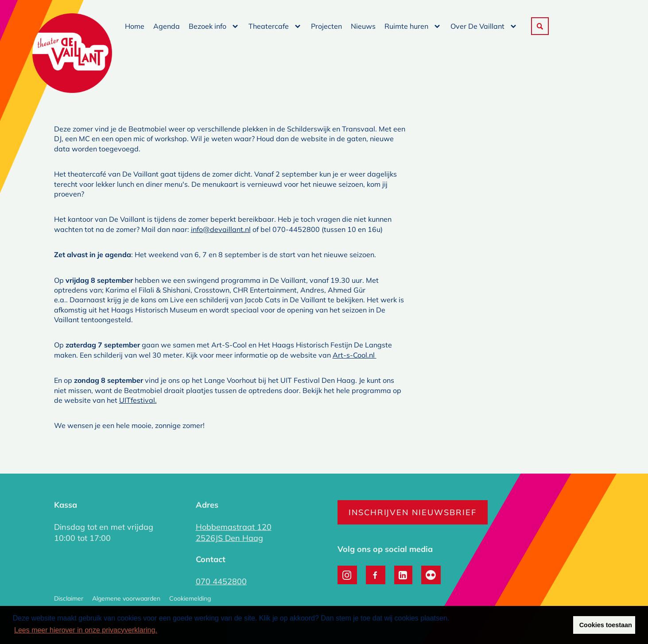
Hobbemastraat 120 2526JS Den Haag (234, 532)
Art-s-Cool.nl (355, 355)
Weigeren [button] (549, 625)
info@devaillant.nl (221, 229)
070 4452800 (221, 581)
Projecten (326, 26)
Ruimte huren (406, 26)
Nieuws (363, 26)
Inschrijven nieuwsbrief (413, 512)
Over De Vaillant (477, 26)
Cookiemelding (190, 598)
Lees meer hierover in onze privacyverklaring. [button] (86, 630)
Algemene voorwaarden (126, 598)
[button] (540, 26)
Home (135, 26)
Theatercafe (269, 26)
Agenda (167, 26)
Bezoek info (208, 26)
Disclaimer (69, 598)
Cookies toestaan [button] (606, 625)
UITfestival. (138, 400)
